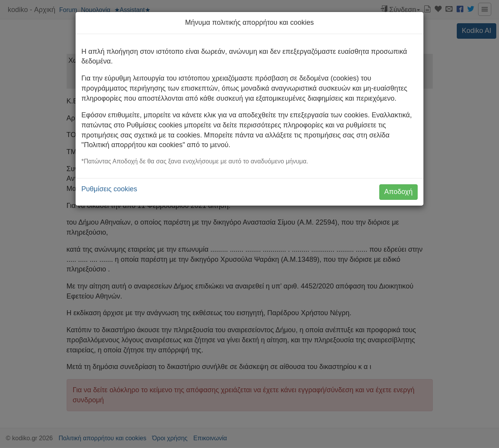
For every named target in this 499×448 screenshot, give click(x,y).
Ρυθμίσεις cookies (109, 189)
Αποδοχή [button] (398, 192)
